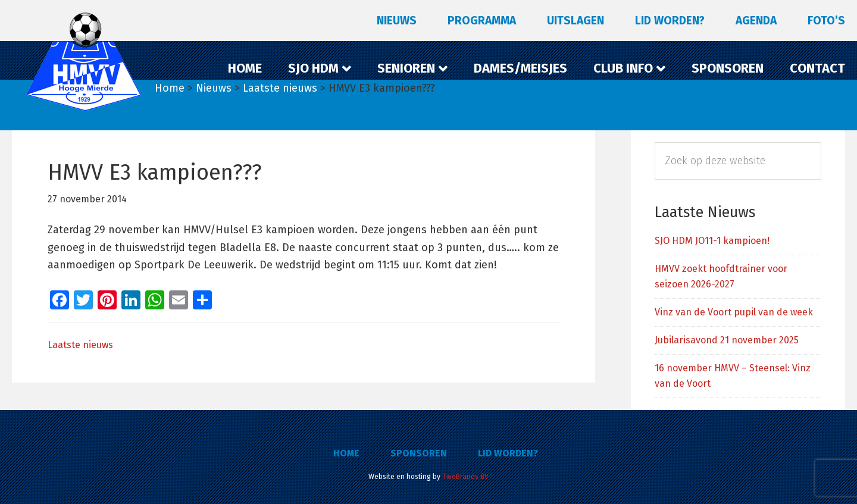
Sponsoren (419, 453)
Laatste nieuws (80, 345)
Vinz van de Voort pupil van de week (734, 312)
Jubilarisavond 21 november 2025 (727, 340)
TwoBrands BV (465, 477)
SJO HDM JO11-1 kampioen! (712, 241)
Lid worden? (508, 453)
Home (346, 453)
